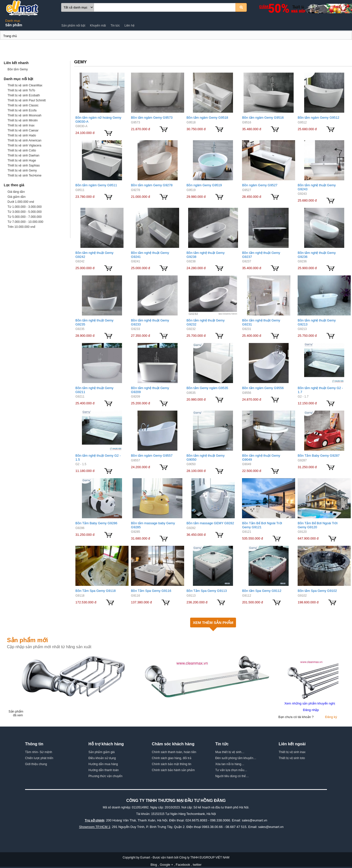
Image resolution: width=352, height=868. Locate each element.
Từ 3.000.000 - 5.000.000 (25, 212)
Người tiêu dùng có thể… (232, 776)
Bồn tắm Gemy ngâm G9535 (207, 388)
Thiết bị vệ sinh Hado (22, 135)
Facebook (183, 865)
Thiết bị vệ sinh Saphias (24, 165)
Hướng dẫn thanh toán (104, 770)
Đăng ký (331, 717)
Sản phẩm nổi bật (73, 26)
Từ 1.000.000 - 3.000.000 (25, 207)
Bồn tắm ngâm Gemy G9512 (318, 118)
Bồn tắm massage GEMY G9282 (210, 523)
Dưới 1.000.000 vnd (21, 202)
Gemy (0, 37)
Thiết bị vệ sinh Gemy (22, 170)
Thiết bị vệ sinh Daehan (23, 155)
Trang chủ (10, 36)
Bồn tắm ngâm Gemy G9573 (152, 118)
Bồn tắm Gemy (18, 69)
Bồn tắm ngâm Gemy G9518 (207, 118)
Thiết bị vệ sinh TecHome (25, 176)
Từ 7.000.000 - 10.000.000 (25, 222)
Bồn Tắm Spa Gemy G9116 (151, 591)
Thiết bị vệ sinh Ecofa (22, 110)
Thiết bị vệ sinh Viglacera (24, 145)
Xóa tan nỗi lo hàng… (230, 764)
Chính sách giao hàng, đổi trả (171, 758)
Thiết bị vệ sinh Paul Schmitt (27, 100)
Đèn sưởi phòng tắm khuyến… (236, 758)
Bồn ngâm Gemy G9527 (260, 185)
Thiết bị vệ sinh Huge (22, 160)
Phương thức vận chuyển (105, 776)
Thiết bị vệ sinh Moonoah (24, 115)
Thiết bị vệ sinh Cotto (22, 150)
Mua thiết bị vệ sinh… (230, 752)
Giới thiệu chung (36, 764)
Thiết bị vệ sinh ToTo (21, 90)
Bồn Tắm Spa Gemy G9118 (96, 591)
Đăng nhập (311, 710)
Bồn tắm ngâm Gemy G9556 (263, 388)
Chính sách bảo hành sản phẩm (173, 770)
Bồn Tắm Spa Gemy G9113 (207, 591)
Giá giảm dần (17, 197)
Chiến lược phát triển (39, 758)
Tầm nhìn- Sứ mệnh (39, 752)
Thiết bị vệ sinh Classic (23, 105)
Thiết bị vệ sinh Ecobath (24, 95)
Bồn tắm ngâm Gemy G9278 (152, 185)
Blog (154, 865)
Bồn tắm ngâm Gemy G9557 (152, 456)
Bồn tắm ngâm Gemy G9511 (96, 185)
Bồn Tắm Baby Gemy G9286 (96, 523)
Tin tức (115, 26)
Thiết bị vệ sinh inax (292, 752)
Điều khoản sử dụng (102, 758)
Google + (166, 865)
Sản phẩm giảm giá (101, 752)
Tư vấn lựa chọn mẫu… (231, 770)
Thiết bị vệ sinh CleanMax (25, 85)
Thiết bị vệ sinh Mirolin (23, 120)
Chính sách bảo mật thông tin (171, 764)
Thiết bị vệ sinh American (24, 140)
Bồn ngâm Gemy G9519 (204, 185)
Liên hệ (130, 26)
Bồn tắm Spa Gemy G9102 (317, 591)
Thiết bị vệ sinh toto (292, 758)
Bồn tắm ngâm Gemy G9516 (263, 118)
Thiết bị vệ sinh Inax (21, 125)
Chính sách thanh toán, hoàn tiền (174, 752)
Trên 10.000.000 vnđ (21, 227)
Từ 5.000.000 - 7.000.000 (25, 217)
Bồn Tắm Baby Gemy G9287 (319, 456)
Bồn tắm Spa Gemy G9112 (262, 591)
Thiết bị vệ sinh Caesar (23, 130)
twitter (197, 865)
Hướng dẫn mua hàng (103, 764)
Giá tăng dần (16, 192)
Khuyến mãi (98, 26)
